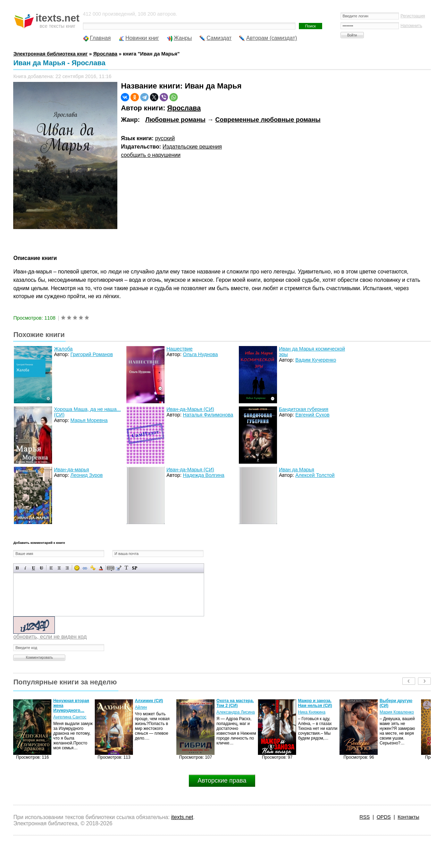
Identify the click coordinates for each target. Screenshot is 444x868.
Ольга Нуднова (200, 354)
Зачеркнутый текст (41, 568)
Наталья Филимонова (208, 415)
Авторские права (222, 781)
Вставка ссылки (85, 568)
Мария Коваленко (397, 712)
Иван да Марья (296, 470)
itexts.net (182, 817)
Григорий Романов (92, 354)
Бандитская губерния (303, 409)
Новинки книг (142, 38)
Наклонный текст (26, 568)
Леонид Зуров (87, 475)
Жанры (183, 38)
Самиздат (219, 38)
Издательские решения (192, 147)
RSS (365, 817)
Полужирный (18, 568)
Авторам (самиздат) (271, 38)
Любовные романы (175, 120)
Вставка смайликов (77, 568)
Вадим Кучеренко (316, 360)
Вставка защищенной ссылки (93, 568)
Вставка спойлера (135, 568)
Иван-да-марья (71, 470)
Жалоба (63, 349)
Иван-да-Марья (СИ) (190, 409)
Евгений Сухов (312, 415)
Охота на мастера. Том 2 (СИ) (235, 703)
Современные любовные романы (268, 120)
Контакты (408, 817)
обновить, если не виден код (50, 637)
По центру (59, 568)
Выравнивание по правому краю (67, 568)
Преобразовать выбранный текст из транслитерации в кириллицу (127, 568)
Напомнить (411, 26)
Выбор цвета (101, 568)
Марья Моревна (89, 420)
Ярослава (184, 108)
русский (165, 138)
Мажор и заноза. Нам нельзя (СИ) (315, 703)
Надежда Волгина (204, 475)
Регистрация (413, 16)
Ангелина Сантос (70, 717)
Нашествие (179, 349)
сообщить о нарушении (151, 155)
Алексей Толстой (315, 475)
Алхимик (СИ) (149, 701)
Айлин (141, 707)
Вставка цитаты (119, 568)
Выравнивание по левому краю (51, 568)
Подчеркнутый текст (33, 568)
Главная (100, 38)
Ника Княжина (312, 712)
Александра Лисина (236, 712)
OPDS (384, 817)
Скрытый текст (111, 568)
